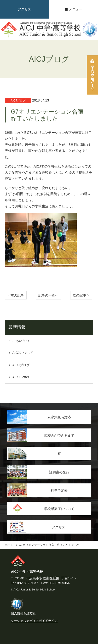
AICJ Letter (21, 377)
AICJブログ (21, 365)
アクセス (24, 9)
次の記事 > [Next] (81, 295)
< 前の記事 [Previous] (16, 295)
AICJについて (23, 353)
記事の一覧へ (48, 295)
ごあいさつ (21, 341)
